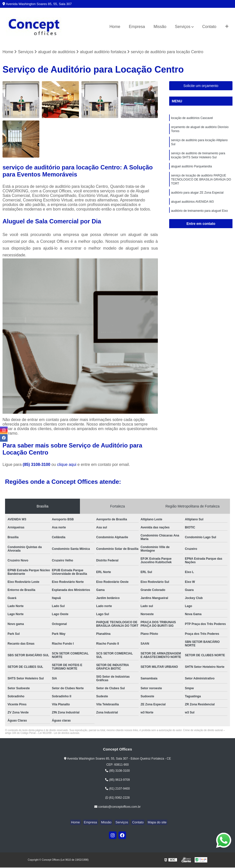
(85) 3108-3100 (37, 465)
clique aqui (67, 465)
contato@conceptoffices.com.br (117, 807)
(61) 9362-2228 (117, 798)
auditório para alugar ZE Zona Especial (197, 199)
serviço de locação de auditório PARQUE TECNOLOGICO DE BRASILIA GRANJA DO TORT (201, 185)
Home (115, 27)
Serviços (183, 27)
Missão (160, 27)
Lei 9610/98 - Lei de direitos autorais (59, 734)
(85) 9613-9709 (117, 780)
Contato (209, 27)
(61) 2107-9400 (117, 789)
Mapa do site (153, 823)
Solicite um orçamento (201, 86)
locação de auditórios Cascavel (192, 119)
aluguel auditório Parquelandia (191, 171)
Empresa (137, 27)
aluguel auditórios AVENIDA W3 (192, 208)
